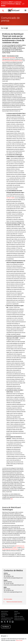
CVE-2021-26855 (10, 198)
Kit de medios (9, 599)
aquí (12, 499)
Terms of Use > (19, 640)
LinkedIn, (15, 548)
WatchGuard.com (20, 546)
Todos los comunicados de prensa (14, 602)
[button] (3, 10)
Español (4, 636)
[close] (23, 4)
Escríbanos (6, 627)
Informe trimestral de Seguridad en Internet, (12, 61)
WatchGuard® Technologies (9, 58)
